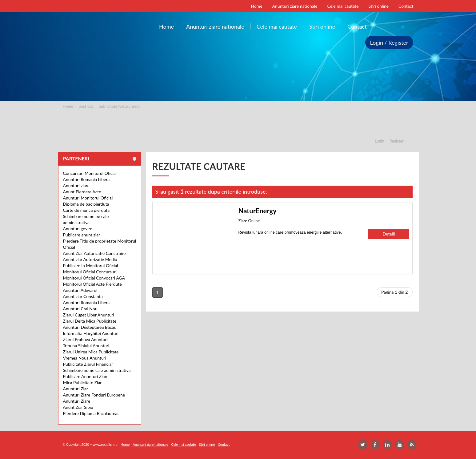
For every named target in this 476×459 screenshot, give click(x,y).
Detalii (389, 234)
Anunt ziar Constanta (83, 296)
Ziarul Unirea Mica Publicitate (91, 352)
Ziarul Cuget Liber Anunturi (89, 315)
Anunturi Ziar (76, 389)
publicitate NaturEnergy (120, 106)
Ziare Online (249, 221)
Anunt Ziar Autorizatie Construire (94, 253)
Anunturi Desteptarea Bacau (90, 327)
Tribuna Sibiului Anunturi (86, 346)
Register (397, 141)
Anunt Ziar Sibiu (78, 407)
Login (380, 141)
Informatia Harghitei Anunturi (91, 333)
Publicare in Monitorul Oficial (91, 266)
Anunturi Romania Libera (86, 179)
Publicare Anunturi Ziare (86, 376)
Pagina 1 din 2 (395, 292)
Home (68, 106)
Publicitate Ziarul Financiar (88, 364)
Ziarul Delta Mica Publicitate (90, 321)
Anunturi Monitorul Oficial (88, 198)
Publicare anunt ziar (82, 235)
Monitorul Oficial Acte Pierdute (92, 284)
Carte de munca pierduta (86, 210)
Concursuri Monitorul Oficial (90, 173)
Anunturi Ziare (77, 401)
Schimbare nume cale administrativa (97, 370)
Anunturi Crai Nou (80, 309)
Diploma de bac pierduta (86, 204)
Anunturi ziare (76, 185)
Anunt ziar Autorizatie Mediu (90, 259)
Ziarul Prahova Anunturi (85, 339)
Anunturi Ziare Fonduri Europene (94, 395)
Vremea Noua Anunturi (85, 358)
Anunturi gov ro (78, 229)
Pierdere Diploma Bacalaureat (91, 413)
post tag (86, 106)
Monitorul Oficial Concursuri (90, 272)
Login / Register (389, 42)
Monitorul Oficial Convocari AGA (94, 278)
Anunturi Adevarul (80, 290)
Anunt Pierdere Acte (82, 192)
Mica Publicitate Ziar (82, 382)
